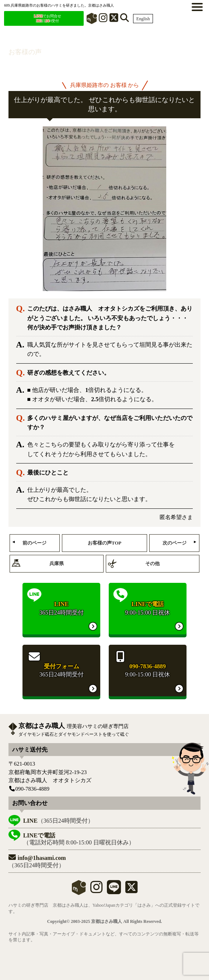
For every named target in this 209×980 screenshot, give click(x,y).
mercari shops (79, 888)
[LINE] (114, 890)
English (143, 19)
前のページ (34, 543)
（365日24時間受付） (58, 821)
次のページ (175, 543)
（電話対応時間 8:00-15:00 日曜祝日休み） (79, 839)
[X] (114, 19)
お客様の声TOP (105, 543)
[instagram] (96, 890)
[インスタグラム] (103, 19)
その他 (152, 563)
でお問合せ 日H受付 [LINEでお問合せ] (48, 18)
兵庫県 (57, 563)
